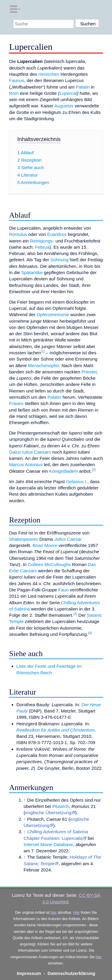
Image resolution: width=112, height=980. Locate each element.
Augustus (64, 106)
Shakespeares (23, 539)
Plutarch (61, 806)
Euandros (57, 234)
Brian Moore (45, 545)
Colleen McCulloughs (49, 564)
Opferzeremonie (53, 314)
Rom (14, 93)
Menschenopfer (44, 365)
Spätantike (32, 272)
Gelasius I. (77, 482)
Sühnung (60, 260)
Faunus (17, 80)
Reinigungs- (42, 241)
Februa (42, 247)
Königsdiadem (64, 471)
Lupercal (68, 93)
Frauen (16, 403)
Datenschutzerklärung (71, 973)
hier (54, 913)
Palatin (83, 87)
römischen (49, 74)
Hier (76, 913)
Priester (89, 372)
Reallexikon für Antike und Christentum (56, 730)
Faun (63, 590)
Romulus (18, 234)
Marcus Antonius (26, 465)
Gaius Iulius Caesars (30, 452)
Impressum (29, 973)
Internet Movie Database (48, 844)
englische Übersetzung (48, 813)
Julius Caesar (68, 539)
